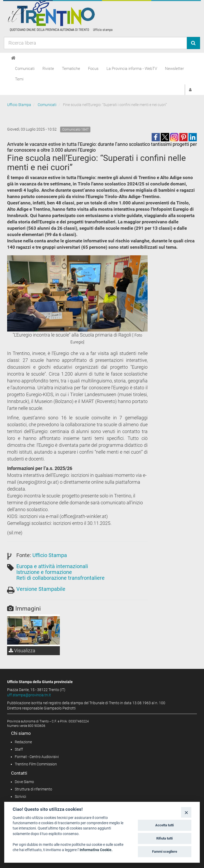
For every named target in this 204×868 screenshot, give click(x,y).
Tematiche (71, 69)
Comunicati (25, 69)
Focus (93, 69)
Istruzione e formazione (44, 572)
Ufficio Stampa (19, 105)
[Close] (186, 812)
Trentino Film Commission (36, 764)
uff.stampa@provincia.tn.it (29, 695)
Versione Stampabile (41, 589)
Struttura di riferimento (33, 789)
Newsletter (174, 69)
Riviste (48, 69)
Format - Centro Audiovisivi (37, 757)
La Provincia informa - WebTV (132, 69)
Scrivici (20, 797)
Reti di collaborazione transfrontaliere (60, 578)
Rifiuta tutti (164, 838)
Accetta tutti (164, 825)
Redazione (23, 742)
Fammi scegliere (165, 852)
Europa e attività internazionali (52, 566)
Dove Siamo (24, 782)
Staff (19, 749)
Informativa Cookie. (96, 850)
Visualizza (22, 651)
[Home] (13, 58)
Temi (19, 79)
